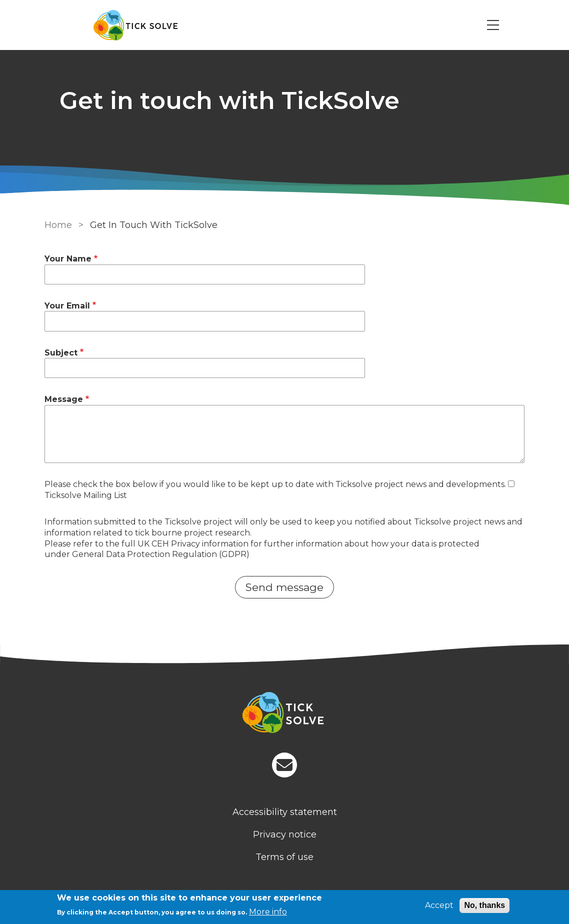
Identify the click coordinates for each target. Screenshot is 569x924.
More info (268, 912)
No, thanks (484, 905)
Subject (61, 353)
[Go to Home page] (135, 25)
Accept (439, 905)
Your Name (68, 259)
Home (58, 225)
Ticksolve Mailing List (86, 495)
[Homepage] (284, 714)
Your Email (67, 306)
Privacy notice (285, 834)
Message (64, 399)
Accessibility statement (285, 812)
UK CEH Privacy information (193, 544)
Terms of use (284, 857)
